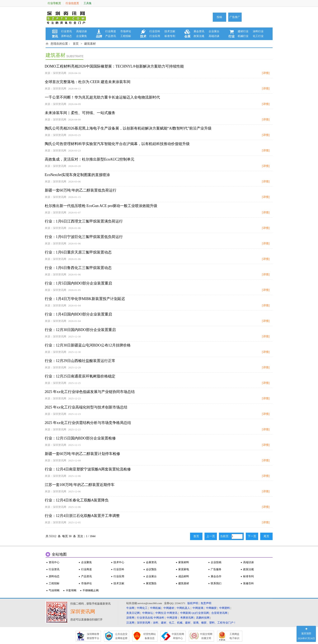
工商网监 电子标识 (234, 636)
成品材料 (184, 576)
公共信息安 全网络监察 (121, 636)
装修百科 (248, 583)
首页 (76, 44)
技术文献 (170, 31)
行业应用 (155, 36)
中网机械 (155, 608)
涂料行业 (258, 31)
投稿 (219, 17)
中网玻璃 (198, 608)
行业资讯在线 (145, 618)
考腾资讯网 (187, 618)
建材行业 (243, 31)
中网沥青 (172, 618)
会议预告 (151, 569)
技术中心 (119, 562)
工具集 (88, 3)
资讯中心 (54, 562)
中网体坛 (148, 613)
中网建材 (169, 608)
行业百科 (155, 31)
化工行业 (258, 36)
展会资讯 (199, 31)
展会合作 (216, 576)
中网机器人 (183, 608)
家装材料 (184, 562)
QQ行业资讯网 (200, 613)
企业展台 (214, 31)
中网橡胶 (211, 608)
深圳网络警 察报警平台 (93, 636)
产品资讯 (111, 36)
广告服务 (216, 569)
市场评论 (126, 31)
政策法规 (199, 36)
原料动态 (66, 36)
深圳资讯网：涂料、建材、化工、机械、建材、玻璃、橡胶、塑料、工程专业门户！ (186, 623)
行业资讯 (66, 31)
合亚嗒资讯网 (219, 613)
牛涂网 (130, 608)
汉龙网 (130, 623)
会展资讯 (151, 562)
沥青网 (130, 618)
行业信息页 (72, 3)
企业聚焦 (82, 36)
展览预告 (151, 583)
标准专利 (170, 36)
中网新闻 (186, 613)
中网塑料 (225, 608)
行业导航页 (54, 3)
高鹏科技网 (203, 618)
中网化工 (142, 608)
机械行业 (243, 36)
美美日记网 (133, 613)
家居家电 (184, 569)
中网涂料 (159, 618)
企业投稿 (216, 562)
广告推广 (235, 17)
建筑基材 (90, 44)
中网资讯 (172, 613)
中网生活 (161, 613)
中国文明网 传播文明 (206, 636)
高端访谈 (82, 31)
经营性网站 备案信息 (150, 636)
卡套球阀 (71, 590)
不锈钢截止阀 (91, 590)
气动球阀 (54, 590)
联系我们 (216, 583)
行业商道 (111, 31)
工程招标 (126, 36)
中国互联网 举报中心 (178, 636)
